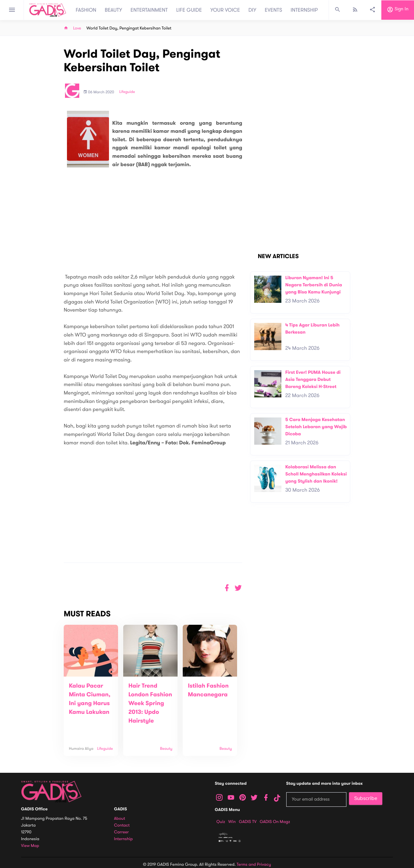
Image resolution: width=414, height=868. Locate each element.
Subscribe (366, 798)
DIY (252, 10)
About (120, 819)
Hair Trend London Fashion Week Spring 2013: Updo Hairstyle (150, 703)
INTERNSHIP (304, 10)
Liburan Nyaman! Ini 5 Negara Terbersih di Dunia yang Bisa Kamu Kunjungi (314, 285)
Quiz (221, 822)
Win (232, 822)
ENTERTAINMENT (149, 10)
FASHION (86, 10)
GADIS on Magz (275, 822)
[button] (238, 588)
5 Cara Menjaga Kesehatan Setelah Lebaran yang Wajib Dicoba (316, 427)
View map (30, 846)
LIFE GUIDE (189, 10)
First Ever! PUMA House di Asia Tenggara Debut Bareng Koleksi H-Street (313, 379)
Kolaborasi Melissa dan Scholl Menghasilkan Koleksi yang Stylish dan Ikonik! (316, 474)
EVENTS (274, 10)
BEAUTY (114, 10)
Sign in (398, 10)
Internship (124, 839)
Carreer (122, 832)
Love (77, 28)
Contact (122, 825)
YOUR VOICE (225, 10)
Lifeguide (127, 92)
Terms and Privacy (254, 864)
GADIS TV (248, 822)
